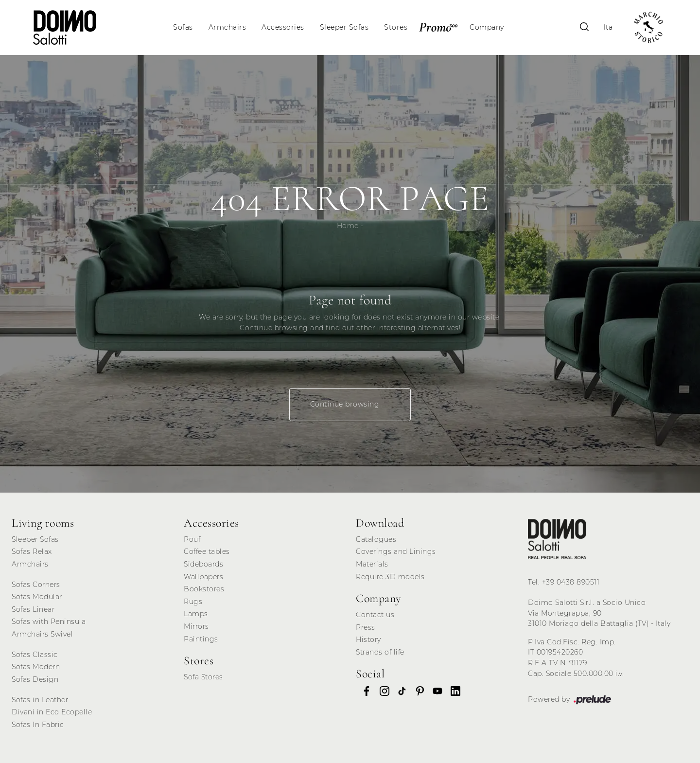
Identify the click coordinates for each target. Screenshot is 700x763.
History (368, 639)
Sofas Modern (36, 667)
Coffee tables (207, 551)
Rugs (193, 602)
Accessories (283, 27)
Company (487, 27)
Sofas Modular (37, 597)
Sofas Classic (35, 655)
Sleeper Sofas (344, 27)
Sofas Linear (33, 609)
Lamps (196, 614)
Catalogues (376, 539)
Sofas (183, 27)
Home (348, 226)
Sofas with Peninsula (49, 621)
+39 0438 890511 (571, 582)
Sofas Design (35, 679)
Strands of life (380, 652)
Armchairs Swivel (42, 634)
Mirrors (196, 626)
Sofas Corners (36, 585)
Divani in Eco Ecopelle (52, 712)
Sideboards (203, 564)
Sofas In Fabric (38, 725)
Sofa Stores (203, 677)
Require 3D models (390, 577)
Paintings (201, 639)
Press (366, 627)
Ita (608, 27)
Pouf (192, 539)
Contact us (375, 615)
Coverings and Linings (396, 551)
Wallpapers (203, 577)
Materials (372, 564)
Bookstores (204, 589)
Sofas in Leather (40, 700)
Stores (396, 27)
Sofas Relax (32, 551)
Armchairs (227, 27)
